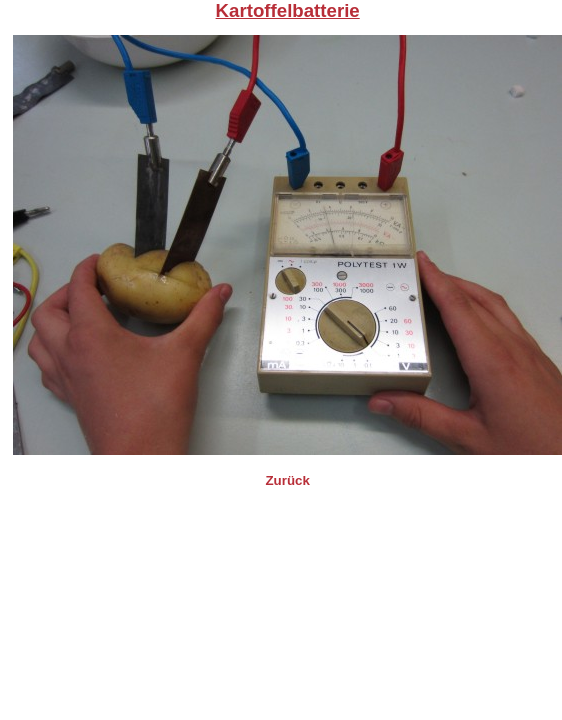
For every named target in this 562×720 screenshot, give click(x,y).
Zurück (287, 480)
